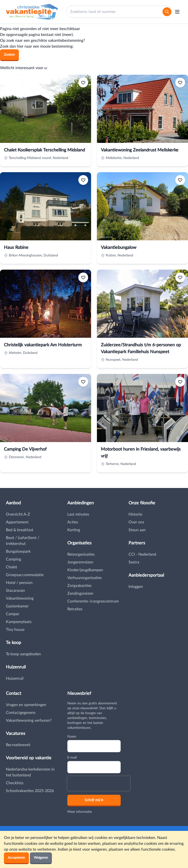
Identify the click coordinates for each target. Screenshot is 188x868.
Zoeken (9, 55)
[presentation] (99, 783)
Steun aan (137, 530)
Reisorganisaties (81, 554)
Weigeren (41, 858)
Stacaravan (15, 591)
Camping (13, 559)
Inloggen (136, 587)
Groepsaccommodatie (25, 575)
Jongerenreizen (80, 562)
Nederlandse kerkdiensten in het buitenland (30, 772)
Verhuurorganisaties (85, 578)
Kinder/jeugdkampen (85, 570)
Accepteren (16, 858)
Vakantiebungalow (119, 248)
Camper (13, 614)
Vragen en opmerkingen (26, 705)
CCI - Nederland (142, 554)
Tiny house (15, 630)
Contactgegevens (21, 713)
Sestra (134, 562)
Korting (74, 530)
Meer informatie (80, 812)
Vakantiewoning (20, 598)
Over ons (136, 522)
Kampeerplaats (19, 622)
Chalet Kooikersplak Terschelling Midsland (44, 150)
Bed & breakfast (20, 530)
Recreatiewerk (18, 745)
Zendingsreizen (80, 593)
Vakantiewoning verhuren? (29, 720)
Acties (73, 522)
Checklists (15, 783)
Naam (72, 737)
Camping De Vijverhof (25, 449)
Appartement (17, 522)
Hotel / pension (19, 583)
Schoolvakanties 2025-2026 (30, 791)
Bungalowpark (18, 551)
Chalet (12, 567)
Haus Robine (16, 248)
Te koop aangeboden (23, 654)
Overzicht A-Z (18, 514)
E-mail (72, 758)
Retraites (75, 609)
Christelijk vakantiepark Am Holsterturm (43, 345)
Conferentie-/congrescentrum (93, 601)
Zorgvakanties (79, 586)
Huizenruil (15, 678)
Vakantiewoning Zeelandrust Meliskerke (140, 150)
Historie (135, 514)
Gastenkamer (17, 606)
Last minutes (78, 514)
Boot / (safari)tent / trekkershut (23, 541)
